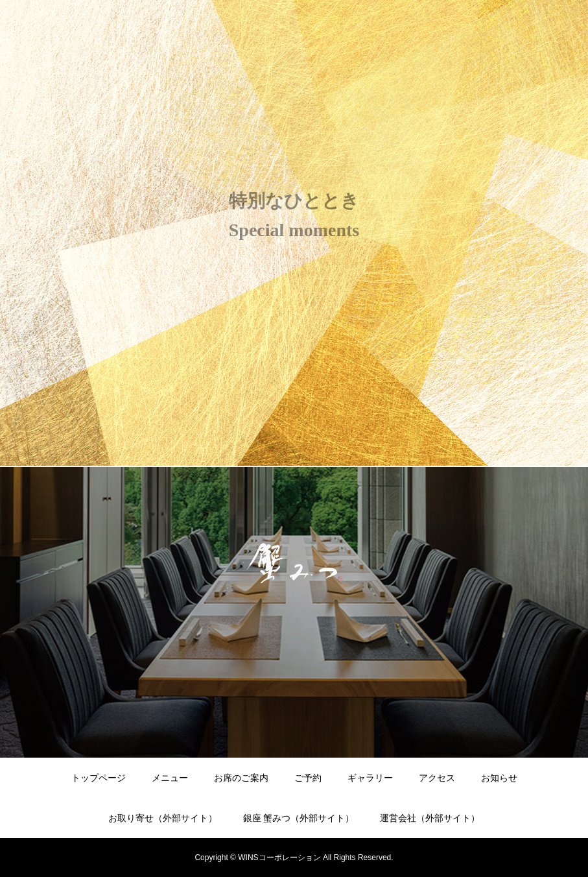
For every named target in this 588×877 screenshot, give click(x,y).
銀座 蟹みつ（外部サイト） (299, 818)
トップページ (99, 778)
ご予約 (308, 778)
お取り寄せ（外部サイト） (163, 818)
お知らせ (499, 778)
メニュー (170, 778)
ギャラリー (370, 778)
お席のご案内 (241, 778)
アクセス (437, 778)
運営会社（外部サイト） (430, 818)
